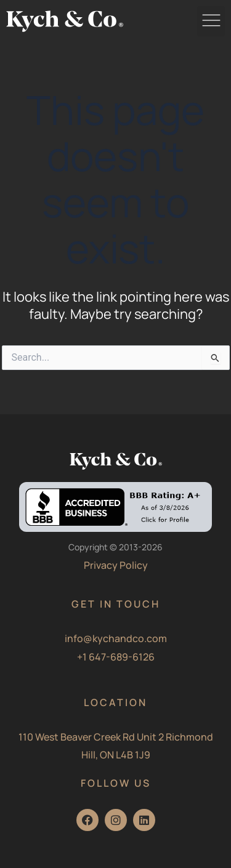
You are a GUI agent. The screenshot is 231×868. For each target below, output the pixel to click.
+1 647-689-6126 (116, 657)
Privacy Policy (116, 565)
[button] (211, 21)
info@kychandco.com (116, 638)
